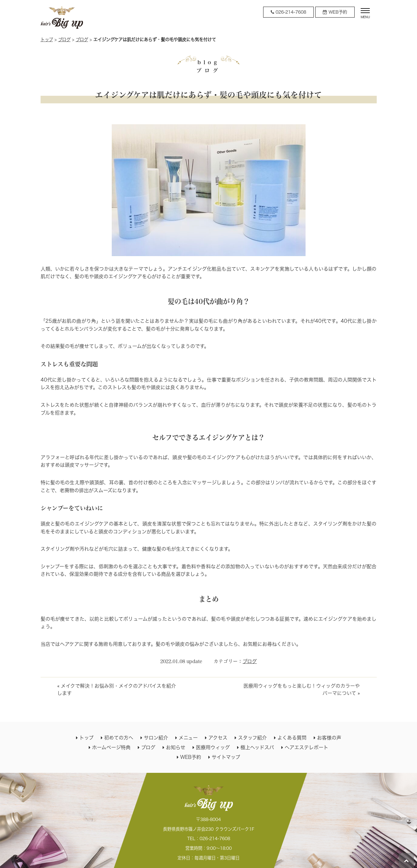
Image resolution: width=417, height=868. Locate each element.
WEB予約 (191, 757)
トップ (47, 40)
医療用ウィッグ (213, 747)
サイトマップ (226, 757)
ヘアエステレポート (306, 747)
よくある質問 (292, 738)
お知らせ (176, 747)
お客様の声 (329, 738)
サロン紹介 (156, 738)
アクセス (218, 738)
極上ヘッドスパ (257, 747)
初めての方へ (119, 738)
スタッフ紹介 (252, 738)
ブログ (64, 40)
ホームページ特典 (111, 747)
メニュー (188, 738)
